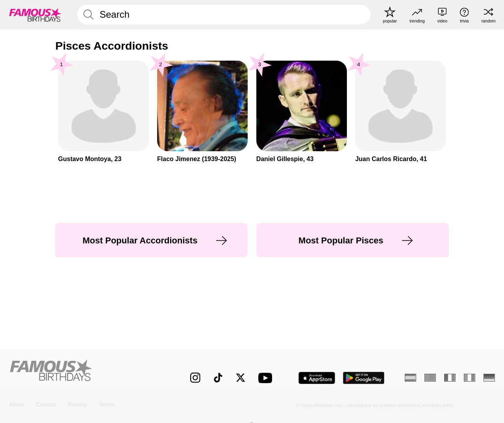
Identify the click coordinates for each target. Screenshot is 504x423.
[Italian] (470, 378)
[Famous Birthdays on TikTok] (218, 378)
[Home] (85, 372)
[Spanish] (410, 378)
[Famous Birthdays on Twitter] (241, 378)
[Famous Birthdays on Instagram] (195, 378)
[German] (489, 378)
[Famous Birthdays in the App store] (317, 378)
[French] (450, 378)
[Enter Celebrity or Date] (224, 15)
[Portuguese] (430, 378)
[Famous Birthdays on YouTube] (267, 378)
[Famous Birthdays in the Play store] (364, 378)
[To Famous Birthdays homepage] (35, 15)
